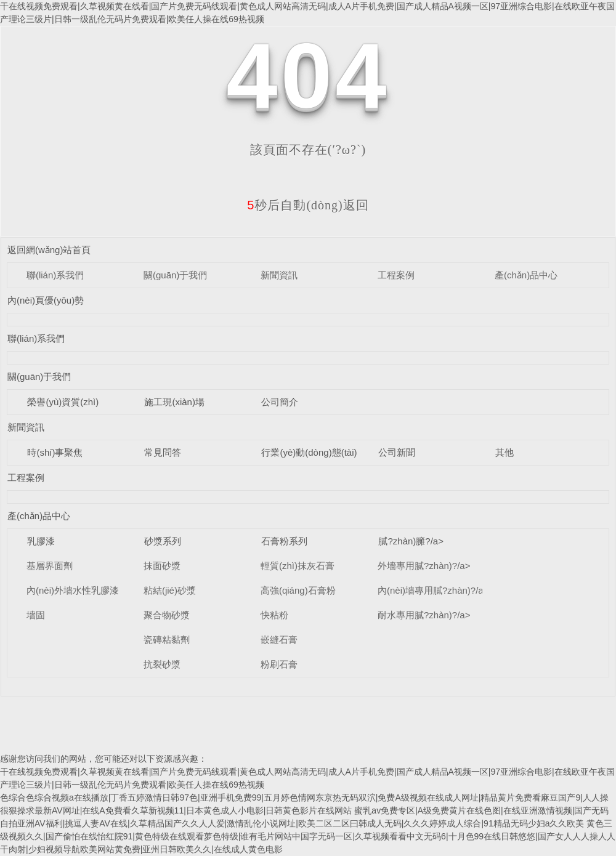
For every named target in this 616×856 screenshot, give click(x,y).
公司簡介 (280, 402)
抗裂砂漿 (162, 664)
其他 (505, 452)
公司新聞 (397, 452)
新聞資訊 (279, 275)
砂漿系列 (163, 541)
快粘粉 (274, 615)
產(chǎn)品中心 (526, 275)
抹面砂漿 (162, 566)
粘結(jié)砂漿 (170, 590)
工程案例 (396, 275)
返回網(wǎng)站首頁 (49, 250)
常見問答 (163, 452)
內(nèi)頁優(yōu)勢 (46, 300)
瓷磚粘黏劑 (167, 640)
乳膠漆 (41, 541)
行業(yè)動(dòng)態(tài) (309, 452)
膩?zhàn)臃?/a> (411, 541)
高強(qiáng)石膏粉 (298, 590)
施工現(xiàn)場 (174, 402)
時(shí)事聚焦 (55, 452)
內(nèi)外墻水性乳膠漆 (73, 590)
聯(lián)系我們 (55, 275)
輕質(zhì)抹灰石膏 (298, 566)
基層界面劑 (50, 566)
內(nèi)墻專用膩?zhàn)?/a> (433, 590)
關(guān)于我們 (175, 275)
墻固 (36, 615)
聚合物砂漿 (167, 615)
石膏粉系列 (284, 541)
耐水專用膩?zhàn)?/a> (424, 615)
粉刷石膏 (279, 664)
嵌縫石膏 (279, 640)
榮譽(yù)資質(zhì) (63, 402)
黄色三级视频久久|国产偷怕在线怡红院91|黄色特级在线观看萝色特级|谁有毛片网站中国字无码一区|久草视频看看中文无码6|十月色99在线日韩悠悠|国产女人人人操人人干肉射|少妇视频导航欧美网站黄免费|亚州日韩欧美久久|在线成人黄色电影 (308, 836)
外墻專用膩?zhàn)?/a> (424, 566)
